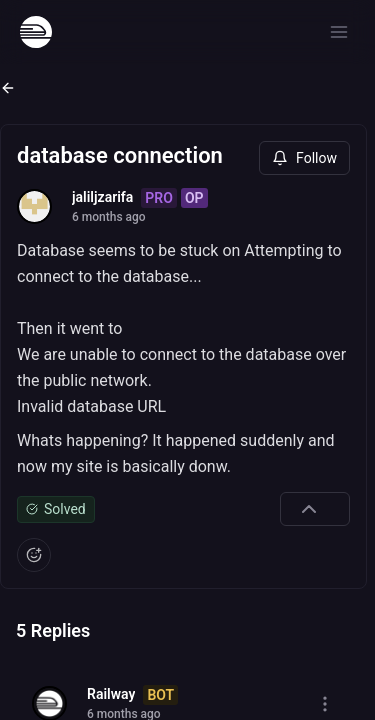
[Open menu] (339, 32)
